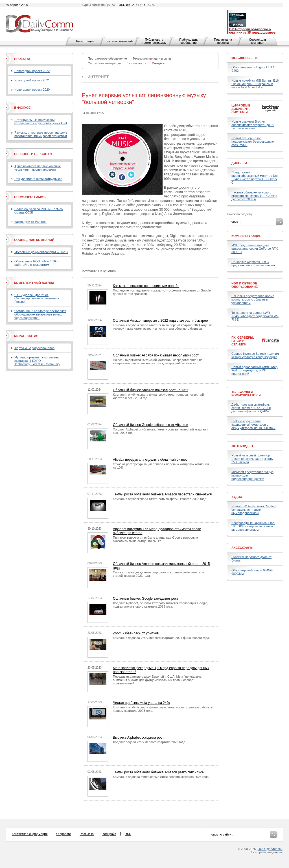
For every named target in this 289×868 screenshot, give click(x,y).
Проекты (22, 59)
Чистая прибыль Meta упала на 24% (141, 703)
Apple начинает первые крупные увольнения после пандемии (38, 168)
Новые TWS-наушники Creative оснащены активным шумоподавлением (254, 510)
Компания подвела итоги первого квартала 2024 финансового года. (161, 638)
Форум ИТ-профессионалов (34, 348)
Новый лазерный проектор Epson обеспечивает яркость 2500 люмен (252, 459)
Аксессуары (242, 548)
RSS (128, 834)
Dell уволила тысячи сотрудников (38, 179)
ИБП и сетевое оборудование (245, 285)
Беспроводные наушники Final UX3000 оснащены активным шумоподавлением (253, 526)
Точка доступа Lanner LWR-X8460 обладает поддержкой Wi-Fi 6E (255, 316)
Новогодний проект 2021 (32, 80)
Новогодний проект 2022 (32, 71)
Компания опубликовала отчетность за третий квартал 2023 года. (160, 499)
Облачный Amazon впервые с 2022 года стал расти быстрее (160, 321)
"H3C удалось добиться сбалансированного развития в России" (37, 298)
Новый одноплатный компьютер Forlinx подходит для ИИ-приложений (254, 370)
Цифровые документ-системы (241, 109)
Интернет (98, 77)
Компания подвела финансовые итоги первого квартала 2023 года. (161, 777)
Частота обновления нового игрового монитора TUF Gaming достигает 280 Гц (254, 196)
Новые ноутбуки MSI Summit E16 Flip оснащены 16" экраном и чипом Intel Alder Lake (255, 84)
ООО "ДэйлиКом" (270, 849)
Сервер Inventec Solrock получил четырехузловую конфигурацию (255, 355)
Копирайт (109, 834)
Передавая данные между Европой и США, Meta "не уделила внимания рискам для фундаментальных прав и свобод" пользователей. (157, 680)
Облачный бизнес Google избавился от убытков (150, 425)
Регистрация (85, 41)
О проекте (64, 834)
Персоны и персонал (33, 154)
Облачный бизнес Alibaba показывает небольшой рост (156, 355)
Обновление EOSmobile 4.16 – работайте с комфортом (36, 263)
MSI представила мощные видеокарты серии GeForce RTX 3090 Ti (255, 249)
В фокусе (22, 108)
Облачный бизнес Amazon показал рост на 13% (150, 390)
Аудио (237, 497)
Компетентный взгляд (34, 283)
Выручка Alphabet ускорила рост (138, 738)
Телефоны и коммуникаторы (246, 393)
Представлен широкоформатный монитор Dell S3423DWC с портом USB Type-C (255, 177)
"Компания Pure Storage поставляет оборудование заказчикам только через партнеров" (40, 314)
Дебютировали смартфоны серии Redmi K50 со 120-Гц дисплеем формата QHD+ (251, 408)
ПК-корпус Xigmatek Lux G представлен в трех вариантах (253, 264)
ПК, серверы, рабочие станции (243, 341)
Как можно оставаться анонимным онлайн (146, 286)
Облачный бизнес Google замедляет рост (146, 599)
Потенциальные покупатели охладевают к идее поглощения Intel (41, 121)
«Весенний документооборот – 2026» (41, 252)
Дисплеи (239, 163)
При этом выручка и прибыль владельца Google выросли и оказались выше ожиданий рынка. (156, 539)
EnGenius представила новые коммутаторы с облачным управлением (253, 299)
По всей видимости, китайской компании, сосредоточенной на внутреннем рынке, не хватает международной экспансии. (158, 362)
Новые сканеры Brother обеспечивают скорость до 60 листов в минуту (253, 125)
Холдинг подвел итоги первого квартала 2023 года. (150, 742)
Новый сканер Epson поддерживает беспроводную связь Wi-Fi (253, 142)
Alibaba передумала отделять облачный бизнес (150, 460)
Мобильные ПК (245, 58)
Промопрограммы (30, 197)
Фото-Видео (242, 446)
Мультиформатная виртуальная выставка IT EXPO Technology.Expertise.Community (37, 361)
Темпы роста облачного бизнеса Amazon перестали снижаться (162, 494)
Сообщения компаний (34, 240)
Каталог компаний (120, 41)
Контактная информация (30, 834)
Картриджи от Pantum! (30, 222)
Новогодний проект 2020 (32, 90)
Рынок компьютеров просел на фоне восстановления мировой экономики (41, 134)
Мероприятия (26, 336)
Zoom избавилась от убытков (136, 633)
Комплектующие (246, 236)
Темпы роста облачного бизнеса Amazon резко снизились (158, 772)
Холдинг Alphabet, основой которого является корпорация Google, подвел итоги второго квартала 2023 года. (160, 605)
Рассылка (87, 834)
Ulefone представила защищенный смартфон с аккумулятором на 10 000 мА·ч (253, 425)
